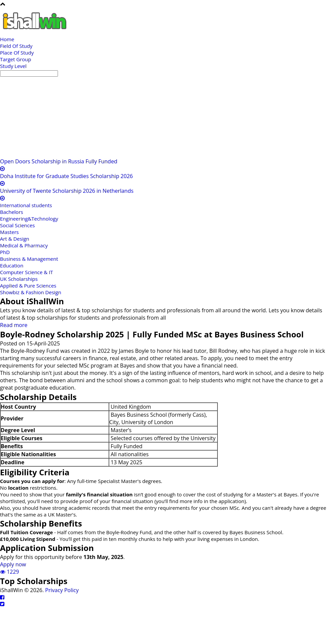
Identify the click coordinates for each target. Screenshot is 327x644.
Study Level (13, 66)
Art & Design (15, 239)
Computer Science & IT (26, 272)
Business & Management (29, 259)
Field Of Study (16, 46)
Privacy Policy (62, 590)
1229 (10, 572)
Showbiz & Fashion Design (31, 292)
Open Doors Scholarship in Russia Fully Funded (59, 161)
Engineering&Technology (29, 219)
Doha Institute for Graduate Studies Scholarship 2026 (66, 176)
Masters (9, 232)
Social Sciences (17, 225)
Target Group (16, 59)
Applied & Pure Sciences (28, 286)
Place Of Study (17, 53)
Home (7, 39)
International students (26, 205)
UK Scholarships (19, 279)
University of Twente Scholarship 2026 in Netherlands (67, 191)
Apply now (13, 564)
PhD (5, 252)
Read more (14, 325)
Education (12, 265)
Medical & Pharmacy (24, 245)
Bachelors (12, 212)
